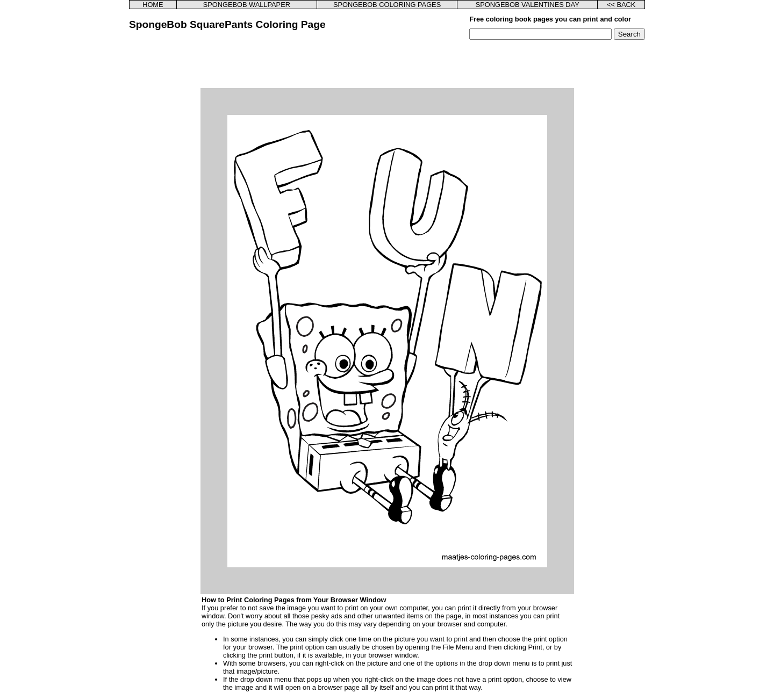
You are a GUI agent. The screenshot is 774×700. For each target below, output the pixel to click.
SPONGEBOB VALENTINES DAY (528, 5)
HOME (153, 5)
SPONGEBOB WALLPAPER (247, 5)
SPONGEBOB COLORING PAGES (387, 5)
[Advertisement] (387, 64)
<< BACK (621, 5)
